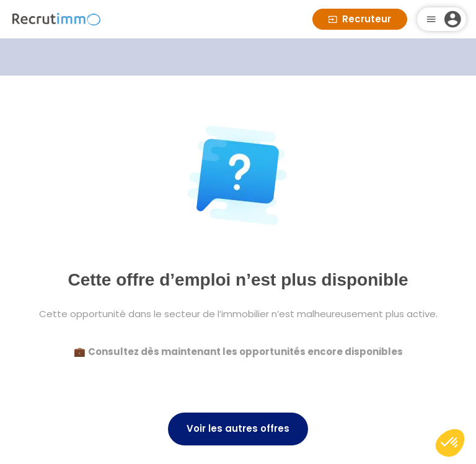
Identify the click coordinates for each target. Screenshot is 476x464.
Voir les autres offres (238, 428)
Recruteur (360, 19)
